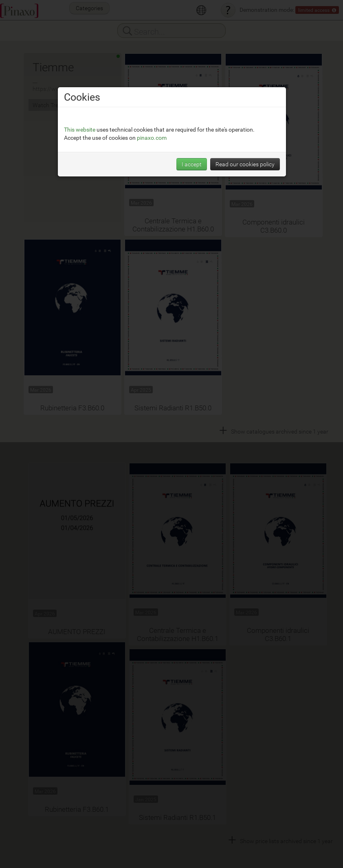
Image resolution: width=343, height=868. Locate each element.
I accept (192, 164)
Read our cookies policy (245, 164)
